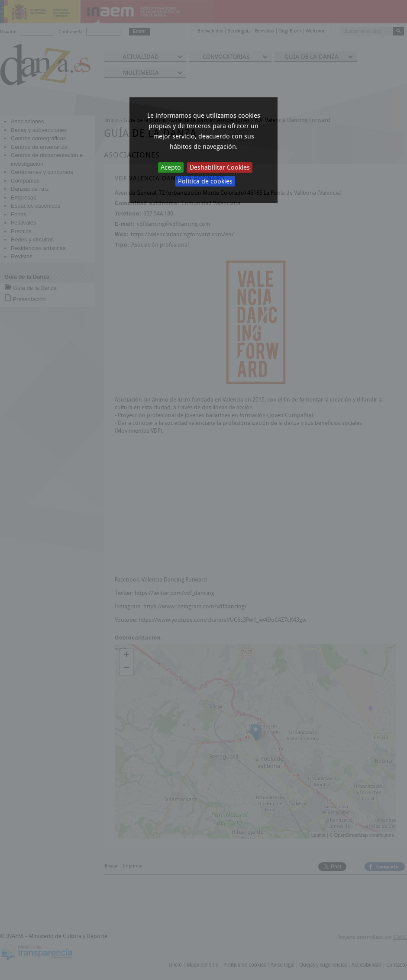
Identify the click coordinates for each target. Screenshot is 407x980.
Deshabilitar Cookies (220, 167)
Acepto (171, 167)
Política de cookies (205, 181)
